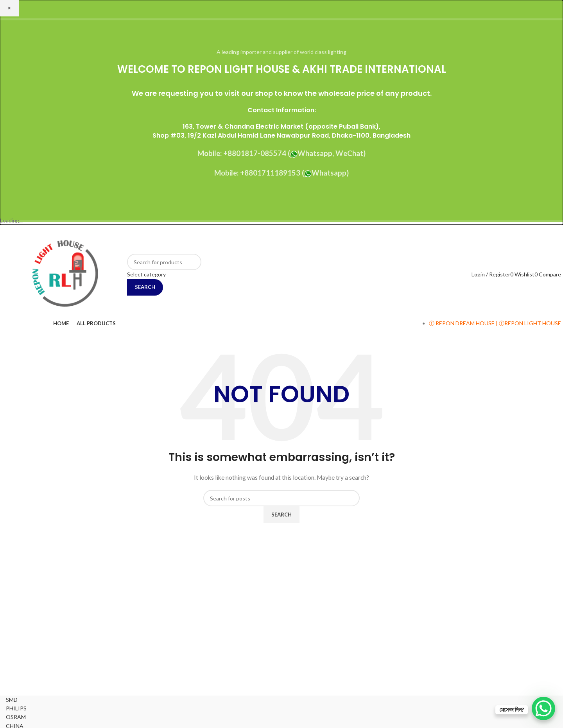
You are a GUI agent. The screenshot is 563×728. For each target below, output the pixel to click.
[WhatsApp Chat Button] (543, 708)
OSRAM (16, 717)
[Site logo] (65, 274)
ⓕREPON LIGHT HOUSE (530, 323)
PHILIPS (16, 708)
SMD (12, 700)
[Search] (164, 262)
